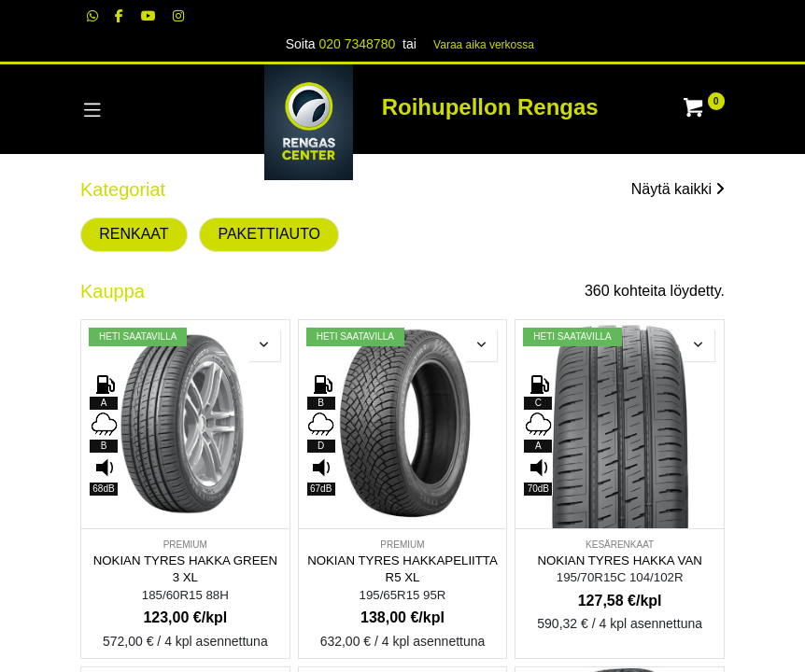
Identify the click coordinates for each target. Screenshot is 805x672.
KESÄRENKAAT (620, 545)
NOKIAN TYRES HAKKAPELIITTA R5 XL (402, 569)
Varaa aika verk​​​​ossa (484, 45)
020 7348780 (357, 44)
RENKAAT (134, 234)
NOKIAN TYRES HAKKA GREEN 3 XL (185, 569)
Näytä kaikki (678, 189)
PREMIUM (185, 545)
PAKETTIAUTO (269, 234)
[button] (264, 345)
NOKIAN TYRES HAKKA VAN (619, 560)
